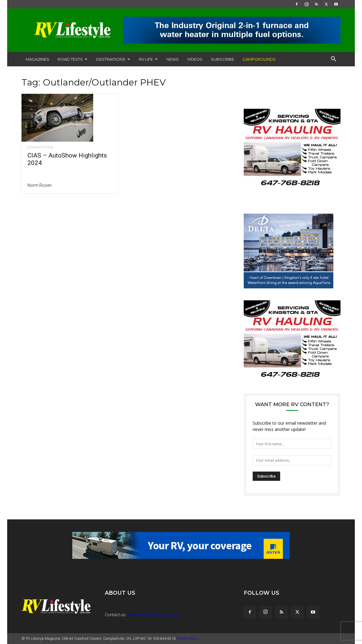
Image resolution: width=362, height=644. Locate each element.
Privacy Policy (188, 639)
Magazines (37, 59)
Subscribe (223, 59)
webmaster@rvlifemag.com (154, 615)
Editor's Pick (40, 147)
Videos (195, 59)
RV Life (148, 59)
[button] (333, 60)
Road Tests (73, 59)
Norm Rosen (40, 185)
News (172, 59)
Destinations (113, 59)
